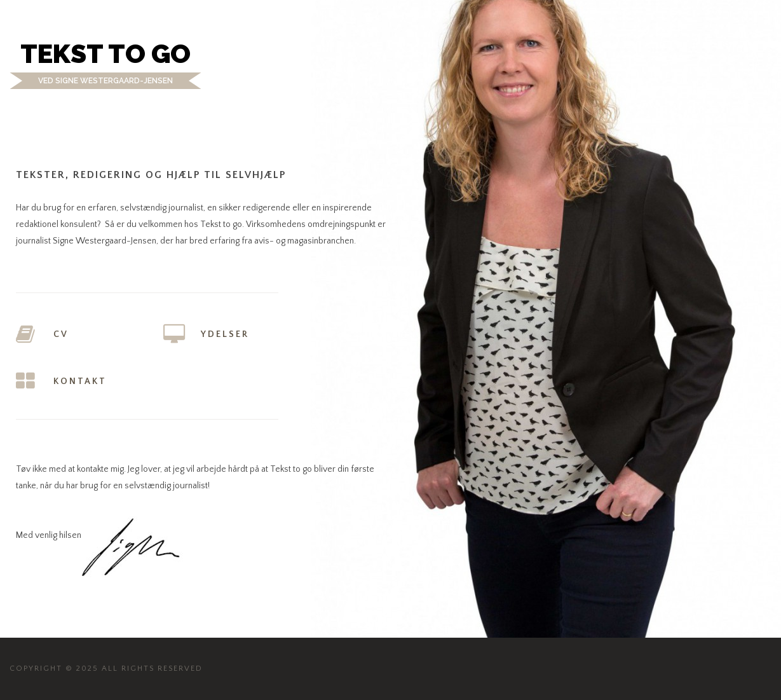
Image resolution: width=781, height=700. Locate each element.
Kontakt (80, 381)
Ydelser (225, 334)
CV (61, 334)
